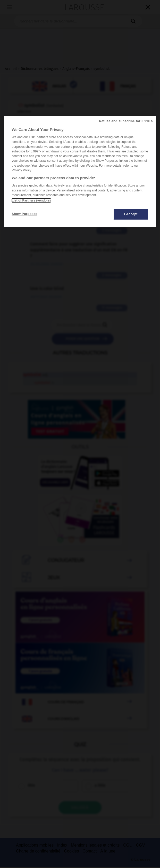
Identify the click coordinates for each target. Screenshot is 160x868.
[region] (80, 171)
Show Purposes (25, 214)
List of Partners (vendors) (31, 200)
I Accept (131, 214)
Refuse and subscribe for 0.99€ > (126, 121)
